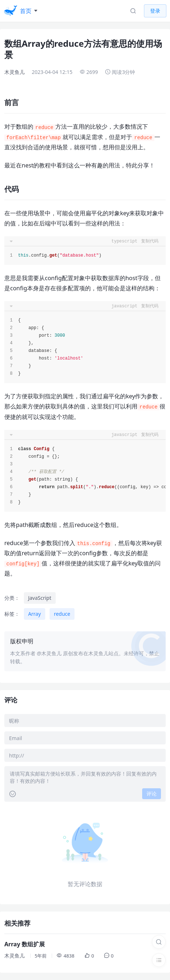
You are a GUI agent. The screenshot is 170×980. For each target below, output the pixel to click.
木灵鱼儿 (14, 72)
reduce (62, 614)
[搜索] (159, 942)
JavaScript (40, 598)
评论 (152, 794)
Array (35, 614)
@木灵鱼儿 (49, 653)
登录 (155, 11)
